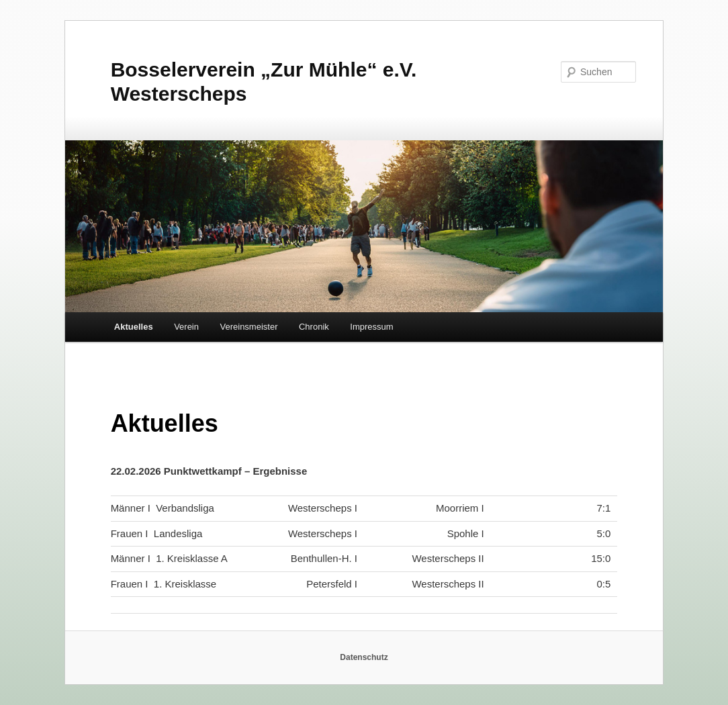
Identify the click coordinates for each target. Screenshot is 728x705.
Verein (186, 327)
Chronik (314, 327)
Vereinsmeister (249, 327)
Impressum (371, 327)
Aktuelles (134, 327)
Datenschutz (364, 657)
